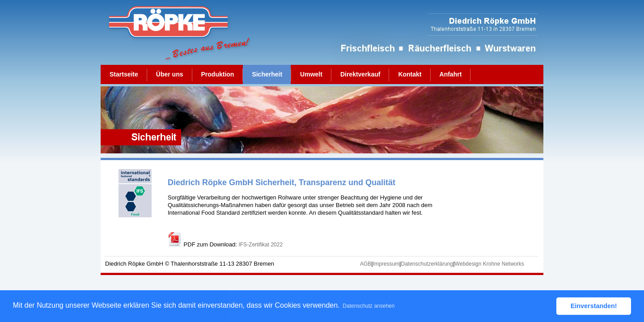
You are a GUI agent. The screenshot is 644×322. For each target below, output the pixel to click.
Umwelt (311, 74)
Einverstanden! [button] (594, 306)
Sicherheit (267, 74)
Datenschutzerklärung (427, 264)
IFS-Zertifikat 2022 (261, 245)
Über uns (170, 74)
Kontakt (410, 74)
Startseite (124, 74)
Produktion (218, 74)
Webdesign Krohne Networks (489, 264)
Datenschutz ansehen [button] (369, 306)
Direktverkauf (360, 74)
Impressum (386, 264)
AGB (366, 264)
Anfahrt (451, 74)
